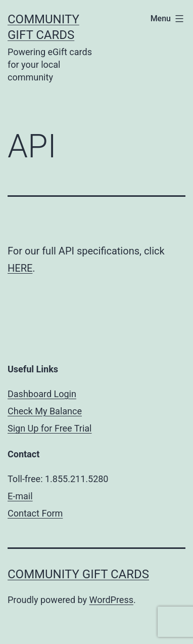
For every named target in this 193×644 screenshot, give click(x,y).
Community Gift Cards (78, 574)
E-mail (20, 496)
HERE (20, 268)
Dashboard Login (42, 394)
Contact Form (35, 513)
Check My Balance (45, 411)
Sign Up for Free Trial (50, 428)
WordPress (111, 600)
